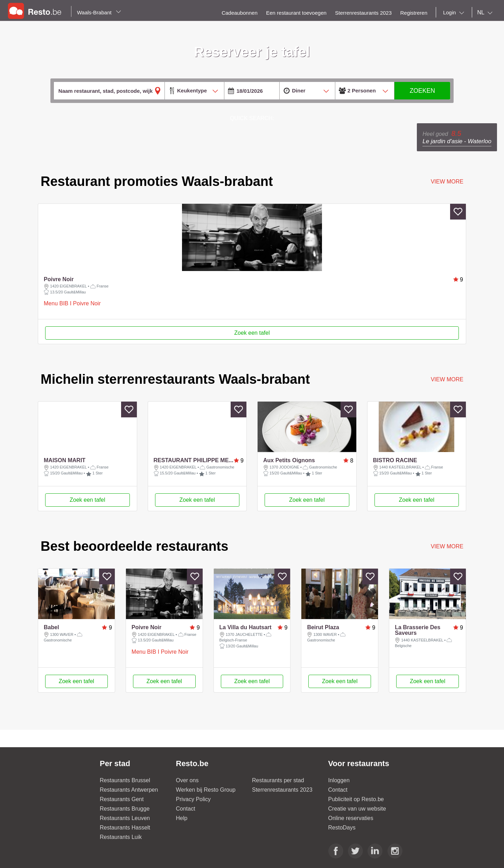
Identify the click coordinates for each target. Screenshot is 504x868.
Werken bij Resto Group (206, 805)
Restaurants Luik (121, 853)
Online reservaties (351, 834)
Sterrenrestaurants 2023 (282, 805)
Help (182, 834)
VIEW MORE (447, 379)
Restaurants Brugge (125, 824)
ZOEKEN (422, 91)
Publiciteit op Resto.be (356, 815)
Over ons (187, 796)
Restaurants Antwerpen (129, 805)
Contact (186, 824)
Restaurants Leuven (125, 834)
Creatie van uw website (357, 824)
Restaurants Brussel (125, 796)
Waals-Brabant (99, 12)
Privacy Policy (194, 815)
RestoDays (342, 843)
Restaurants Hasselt (125, 843)
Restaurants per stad (278, 796)
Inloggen (339, 796)
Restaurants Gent (122, 815)
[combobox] (455, 13)
